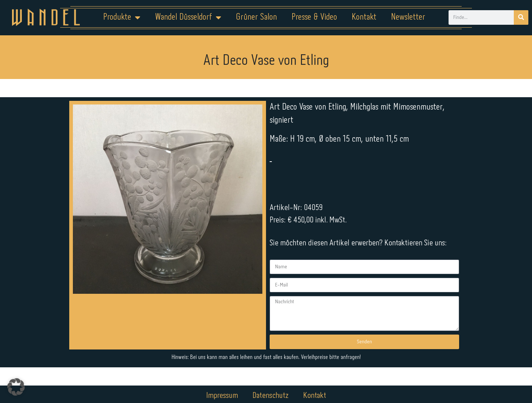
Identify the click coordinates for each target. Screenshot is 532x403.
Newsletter (408, 17)
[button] (16, 387)
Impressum (222, 380)
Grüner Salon (256, 17)
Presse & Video (314, 17)
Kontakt (364, 17)
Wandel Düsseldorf (188, 17)
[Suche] (521, 17)
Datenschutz (271, 380)
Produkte (122, 17)
